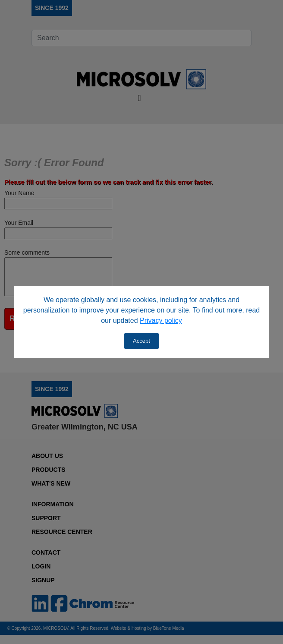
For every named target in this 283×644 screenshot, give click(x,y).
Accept (141, 341)
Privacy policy (161, 320)
